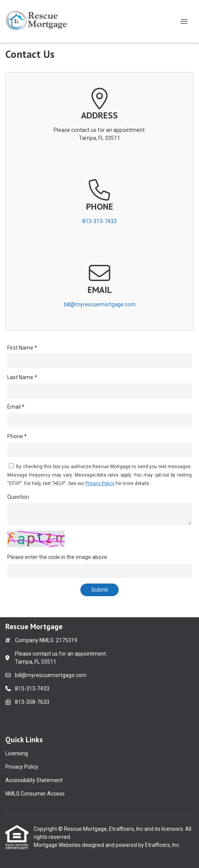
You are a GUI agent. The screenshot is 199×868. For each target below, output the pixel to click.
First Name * (22, 348)
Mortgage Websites (58, 845)
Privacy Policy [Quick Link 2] (22, 767)
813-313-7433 (99, 221)
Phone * (17, 436)
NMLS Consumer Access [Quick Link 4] (35, 794)
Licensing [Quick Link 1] (17, 753)
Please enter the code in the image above (57, 557)
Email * (16, 407)
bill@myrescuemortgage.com (100, 304)
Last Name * (22, 377)
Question (18, 497)
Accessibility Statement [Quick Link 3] (34, 780)
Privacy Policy (100, 483)
